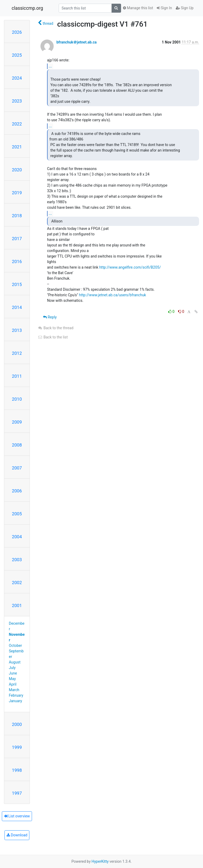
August (15, 662)
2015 (17, 284)
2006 (17, 491)
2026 (17, 32)
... (50, 66)
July (12, 668)
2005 (17, 514)
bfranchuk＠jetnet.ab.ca (76, 42)
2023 (17, 101)
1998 (17, 770)
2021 (17, 147)
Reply (50, 317)
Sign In (164, 8)
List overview (17, 816)
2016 (17, 261)
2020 (17, 170)
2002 (17, 583)
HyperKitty (100, 861)
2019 (17, 193)
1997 (17, 793)
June (13, 673)
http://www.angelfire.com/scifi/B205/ (130, 267)
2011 (17, 376)
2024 (17, 78)
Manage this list (138, 8)
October (15, 646)
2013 (17, 330)
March (14, 690)
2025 (17, 55)
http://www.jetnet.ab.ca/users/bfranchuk (113, 295)
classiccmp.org (27, 8)
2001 (17, 605)
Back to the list (53, 337)
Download (17, 835)
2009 (17, 422)
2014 (17, 307)
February (16, 695)
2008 (17, 445)
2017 (17, 239)
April (13, 684)
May (12, 679)
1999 (17, 747)
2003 (17, 560)
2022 (17, 124)
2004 (17, 537)
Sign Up (185, 8)
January (16, 701)
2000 (17, 724)
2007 (17, 468)
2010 (17, 399)
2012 (17, 353)
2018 (17, 216)
